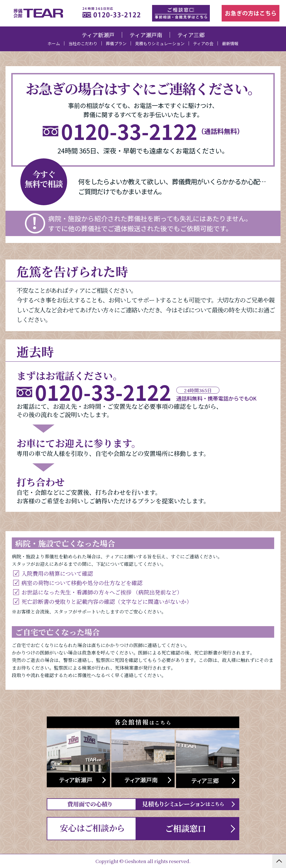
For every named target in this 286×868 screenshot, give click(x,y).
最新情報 (230, 43)
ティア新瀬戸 (98, 35)
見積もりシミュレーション (160, 43)
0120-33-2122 (129, 131)
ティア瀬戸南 (146, 35)
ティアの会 (203, 43)
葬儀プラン (116, 43)
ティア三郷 (191, 35)
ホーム (54, 43)
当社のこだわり (83, 43)
